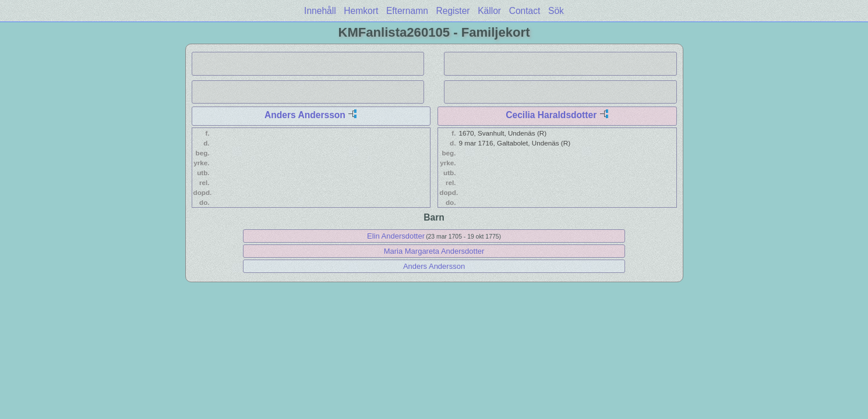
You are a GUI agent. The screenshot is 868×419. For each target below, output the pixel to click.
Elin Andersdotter (396, 236)
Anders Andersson (305, 115)
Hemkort (361, 11)
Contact (525, 11)
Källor (489, 11)
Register (453, 11)
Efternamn (407, 11)
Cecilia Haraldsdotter (551, 115)
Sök (556, 11)
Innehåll (320, 11)
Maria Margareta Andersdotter (434, 251)
